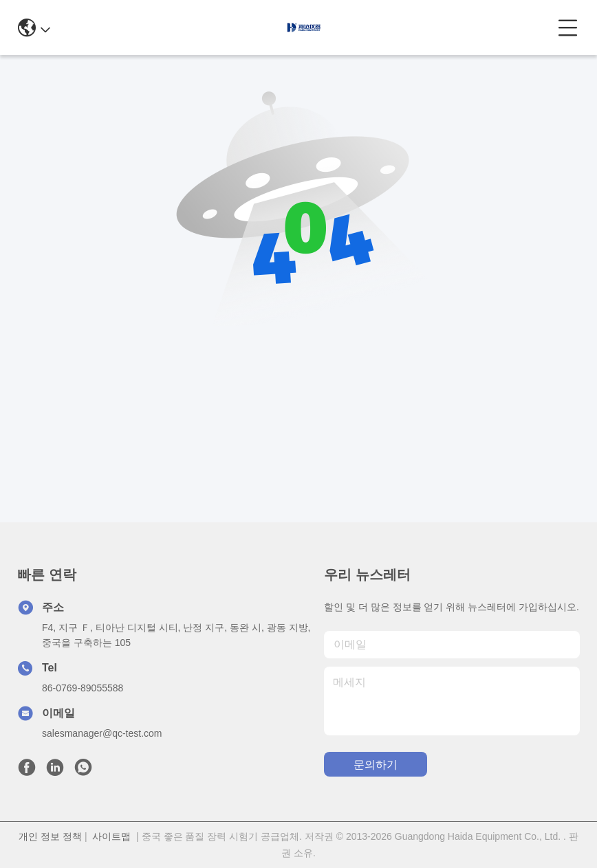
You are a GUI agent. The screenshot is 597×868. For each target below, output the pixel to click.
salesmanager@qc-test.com (102, 733)
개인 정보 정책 (50, 836)
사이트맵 (111, 836)
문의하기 (376, 765)
